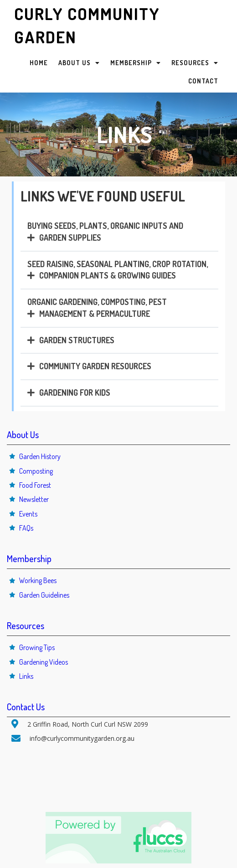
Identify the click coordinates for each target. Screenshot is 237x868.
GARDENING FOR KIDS (75, 393)
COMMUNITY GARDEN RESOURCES (95, 366)
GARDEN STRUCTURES (77, 340)
